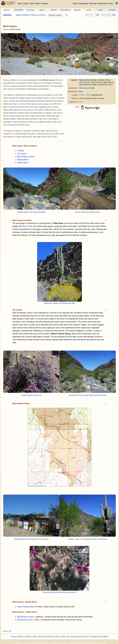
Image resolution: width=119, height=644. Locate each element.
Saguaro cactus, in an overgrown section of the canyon (88, 539)
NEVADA (54, 10)
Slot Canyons (83, 637)
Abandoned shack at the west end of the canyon (31, 539)
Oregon (57, 637)
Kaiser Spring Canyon (26, 607)
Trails (31, 3)
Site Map (93, 3)
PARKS (26, 15)
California (20, 637)
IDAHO (42, 10)
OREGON (77, 10)
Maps (75, 3)
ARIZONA (7, 10)
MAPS (19, 15)
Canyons (45, 3)
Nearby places (23, 160)
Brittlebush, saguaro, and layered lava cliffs (60, 303)
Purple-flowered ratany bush (31, 395)
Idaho (35, 637)
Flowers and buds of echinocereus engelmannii (60, 592)
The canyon (22, 154)
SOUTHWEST (103, 637)
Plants (38, 3)
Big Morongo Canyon (26, 617)
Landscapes (83, 3)
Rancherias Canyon (25, 620)
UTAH (101, 10)
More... (111, 3)
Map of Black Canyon (26, 157)
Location (21, 151)
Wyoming (74, 637)
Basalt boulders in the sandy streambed (31, 212)
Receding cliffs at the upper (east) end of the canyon (88, 395)
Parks (26, 3)
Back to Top (7, 631)
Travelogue (93, 637)
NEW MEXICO (65, 10)
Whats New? (103, 3)
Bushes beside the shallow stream (88, 212)
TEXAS (89, 10)
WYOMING (112, 10)
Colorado (28, 637)
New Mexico (49, 637)
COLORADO (30, 10)
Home (20, 3)
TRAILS (34, 15)
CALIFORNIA (18, 10)
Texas (63, 637)
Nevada (41, 637)
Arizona (6, 29)
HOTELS (42, 15)
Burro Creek (27, 226)
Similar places (23, 163)
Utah (68, 637)
